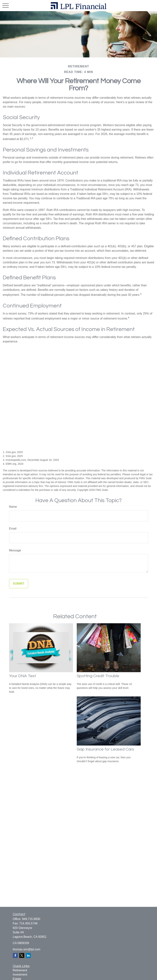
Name (13, 507)
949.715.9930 (31, 919)
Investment (20, 975)
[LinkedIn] (28, 955)
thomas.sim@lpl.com (27, 949)
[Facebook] (15, 955)
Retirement (20, 970)
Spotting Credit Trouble (98, 676)
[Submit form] (19, 584)
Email (13, 529)
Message (15, 550)
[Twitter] (22, 955)
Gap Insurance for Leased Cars (105, 749)
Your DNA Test (23, 676)
